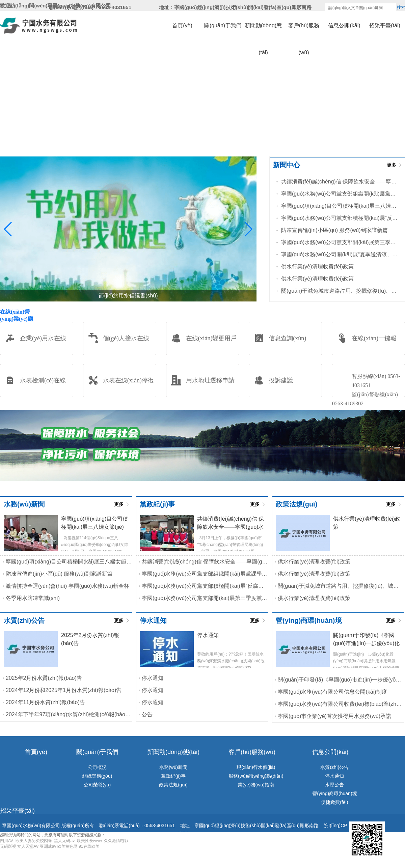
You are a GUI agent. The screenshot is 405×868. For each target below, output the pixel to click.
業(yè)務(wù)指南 (256, 785)
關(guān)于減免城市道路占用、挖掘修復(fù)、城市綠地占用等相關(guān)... (341, 586)
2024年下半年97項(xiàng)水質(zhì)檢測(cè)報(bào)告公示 (69, 714)
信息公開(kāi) (344, 25)
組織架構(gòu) (97, 776)
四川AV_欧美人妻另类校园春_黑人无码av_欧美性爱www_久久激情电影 (64, 841)
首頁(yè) (182, 25)
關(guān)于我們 (223, 25)
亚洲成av (48, 846)
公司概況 (97, 767)
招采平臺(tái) (385, 25)
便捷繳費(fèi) (334, 802)
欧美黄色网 (67, 846)
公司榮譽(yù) (97, 785)
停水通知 (153, 678)
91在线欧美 (89, 846)
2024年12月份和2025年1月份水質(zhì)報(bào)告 (64, 690)
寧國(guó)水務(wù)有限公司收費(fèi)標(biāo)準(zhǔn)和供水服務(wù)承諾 (341, 704)
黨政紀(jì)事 (173, 776)
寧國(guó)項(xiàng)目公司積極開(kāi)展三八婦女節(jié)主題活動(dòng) (340, 206)
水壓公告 (334, 785)
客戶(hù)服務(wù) (304, 31)
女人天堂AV (28, 846)
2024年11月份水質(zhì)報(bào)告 (45, 702)
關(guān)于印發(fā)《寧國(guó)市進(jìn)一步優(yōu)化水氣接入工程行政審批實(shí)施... (341, 680)
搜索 (401, 7)
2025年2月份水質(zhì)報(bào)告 (44, 678)
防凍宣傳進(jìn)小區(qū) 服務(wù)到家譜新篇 (334, 230)
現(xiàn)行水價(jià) (256, 767)
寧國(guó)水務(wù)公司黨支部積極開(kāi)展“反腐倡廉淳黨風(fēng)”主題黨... (340, 218)
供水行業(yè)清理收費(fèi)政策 (317, 267)
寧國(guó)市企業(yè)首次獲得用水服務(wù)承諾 (334, 716)
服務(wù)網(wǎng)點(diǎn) (256, 776)
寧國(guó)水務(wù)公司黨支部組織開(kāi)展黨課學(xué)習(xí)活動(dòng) (340, 194)
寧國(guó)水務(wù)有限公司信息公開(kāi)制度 (332, 692)
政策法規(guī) (173, 785)
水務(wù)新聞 (173, 767)
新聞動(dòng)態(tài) (263, 31)
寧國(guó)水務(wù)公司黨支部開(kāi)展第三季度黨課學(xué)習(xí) (340, 242)
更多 (391, 165)
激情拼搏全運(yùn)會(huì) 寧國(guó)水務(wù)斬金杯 (67, 586)
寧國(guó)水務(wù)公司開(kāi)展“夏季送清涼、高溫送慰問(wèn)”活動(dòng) (340, 254)
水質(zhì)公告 (334, 767)
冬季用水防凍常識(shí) (33, 598)
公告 (147, 714)
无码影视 (8, 846)
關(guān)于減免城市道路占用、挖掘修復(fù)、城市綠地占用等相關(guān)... (340, 291)
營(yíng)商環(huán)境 (334, 793)
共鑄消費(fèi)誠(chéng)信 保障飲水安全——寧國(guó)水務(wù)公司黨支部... (340, 182)
